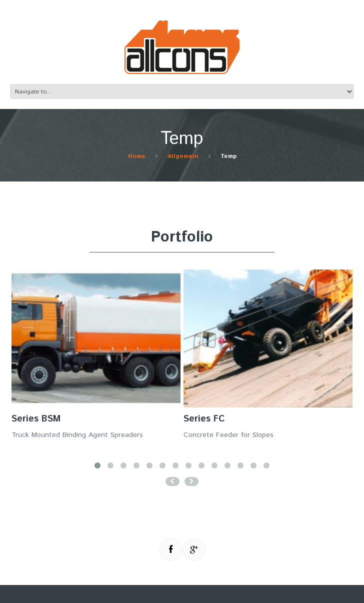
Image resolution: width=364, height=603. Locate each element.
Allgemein (183, 156)
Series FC (204, 419)
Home (137, 156)
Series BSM (36, 419)
